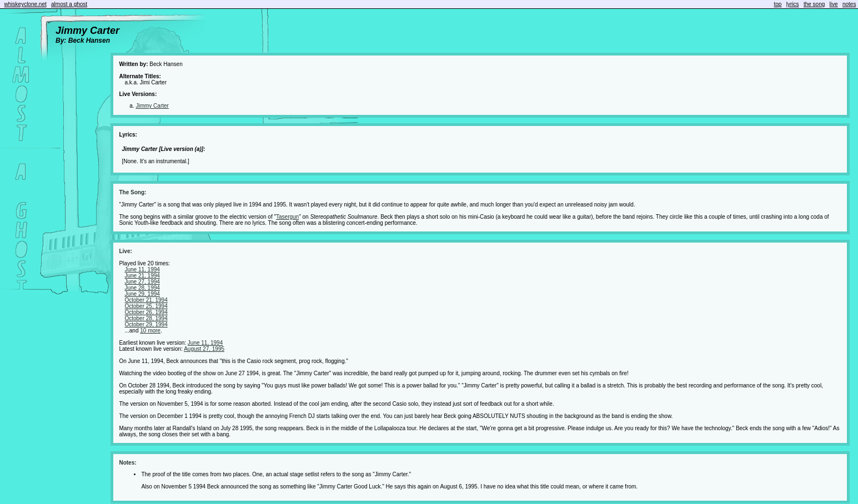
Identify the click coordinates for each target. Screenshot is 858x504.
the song (814, 4)
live (834, 4)
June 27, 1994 (142, 282)
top (778, 4)
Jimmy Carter (152, 106)
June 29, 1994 (142, 294)
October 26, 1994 (146, 312)
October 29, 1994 (146, 324)
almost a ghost (69, 4)
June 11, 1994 (142, 269)
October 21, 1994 (146, 300)
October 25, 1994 (146, 306)
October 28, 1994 (146, 318)
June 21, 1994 (142, 276)
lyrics (793, 4)
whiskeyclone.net (26, 4)
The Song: (132, 192)
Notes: (127, 463)
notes (849, 4)
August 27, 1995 (204, 349)
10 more (150, 331)
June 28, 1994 (142, 288)
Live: (125, 251)
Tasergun (287, 217)
